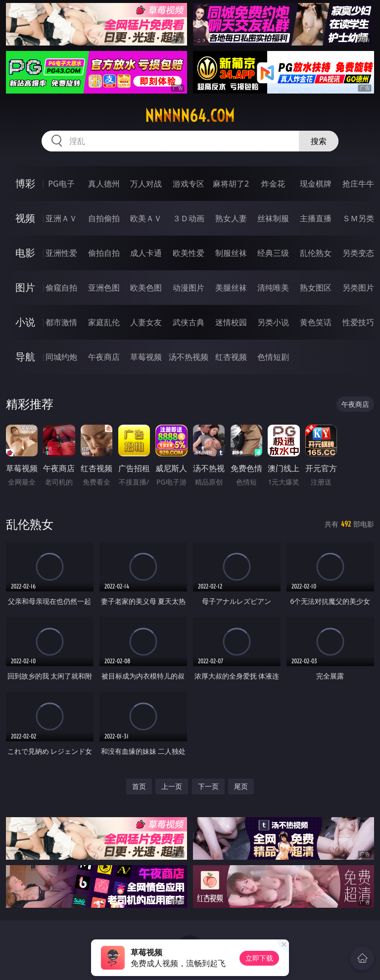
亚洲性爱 (61, 253)
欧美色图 (146, 288)
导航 (25, 357)
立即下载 (259, 958)
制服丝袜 (231, 253)
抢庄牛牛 (358, 184)
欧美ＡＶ (146, 218)
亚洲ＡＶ (61, 218)
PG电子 (61, 184)
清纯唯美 (273, 288)
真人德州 (104, 184)
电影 (25, 253)
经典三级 (273, 253)
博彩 (25, 183)
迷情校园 (231, 322)
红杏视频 (231, 357)
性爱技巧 (358, 322)
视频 (25, 218)
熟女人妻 (231, 218)
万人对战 (146, 184)
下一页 (208, 786)
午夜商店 (104, 357)
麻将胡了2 (231, 184)
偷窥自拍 (61, 288)
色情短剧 (273, 357)
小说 (25, 322)
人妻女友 (146, 322)
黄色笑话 (316, 322)
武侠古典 (189, 322)
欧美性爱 (189, 253)
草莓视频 (146, 357)
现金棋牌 (316, 184)
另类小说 (273, 322)
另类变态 (358, 253)
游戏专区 (189, 184)
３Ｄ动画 (189, 218)
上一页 (172, 786)
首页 (139, 786)
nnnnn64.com (190, 116)
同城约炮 (61, 357)
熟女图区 (316, 288)
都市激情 (61, 322)
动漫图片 (189, 288)
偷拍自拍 (104, 253)
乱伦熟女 (316, 253)
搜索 (319, 141)
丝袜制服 (273, 218)
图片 (25, 287)
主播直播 (316, 218)
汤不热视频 (189, 357)
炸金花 (273, 184)
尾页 (241, 786)
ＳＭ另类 (358, 218)
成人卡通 (146, 253)
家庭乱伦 (104, 322)
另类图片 (358, 288)
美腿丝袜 (231, 288)
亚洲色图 (104, 288)
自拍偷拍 (104, 218)
